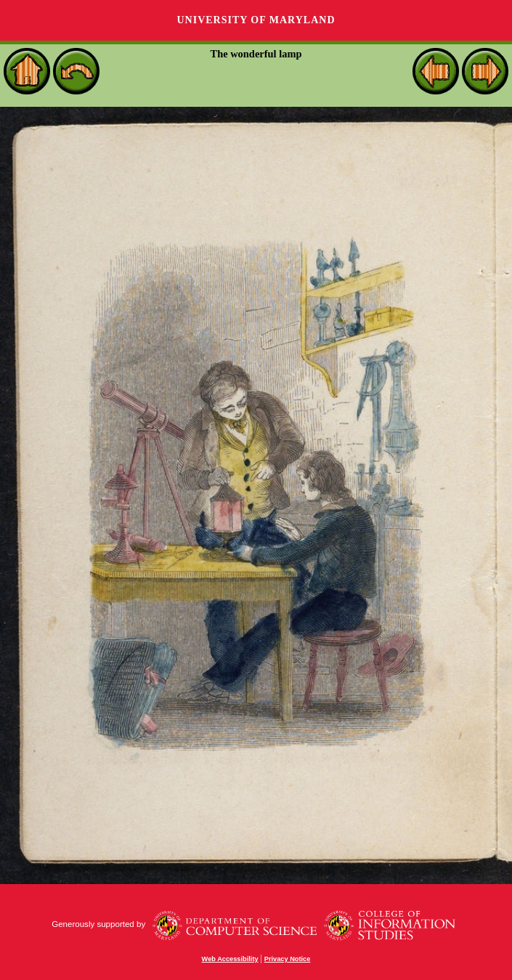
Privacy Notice (288, 959)
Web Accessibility (230, 959)
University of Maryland (256, 20)
